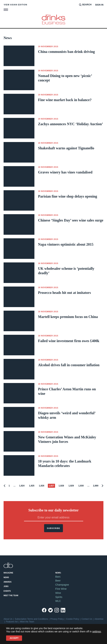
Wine (58, 593)
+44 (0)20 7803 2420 (27, 630)
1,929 (71, 486)
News (6, 577)
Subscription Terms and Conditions (31, 619)
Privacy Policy (57, 619)
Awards (8, 582)
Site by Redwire (11, 635)
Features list (12, 622)
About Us (8, 619)
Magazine (8, 573)
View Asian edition (16, 5)
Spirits (59, 597)
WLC (58, 601)
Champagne (62, 585)
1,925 (32, 486)
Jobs (6, 586)
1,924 (22, 486)
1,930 (81, 486)
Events (7, 591)
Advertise (99, 619)
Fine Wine (61, 589)
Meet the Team (11, 595)
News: (58, 573)
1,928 (61, 486)
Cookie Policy (73, 619)
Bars (58, 577)
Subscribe (54, 528)
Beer (58, 581)
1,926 (42, 486)
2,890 (96, 486)
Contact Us (87, 619)
